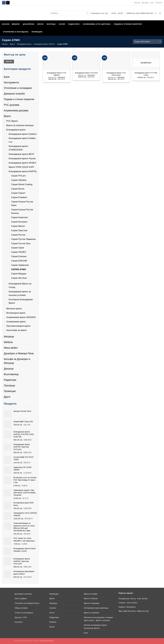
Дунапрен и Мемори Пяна (19, 353)
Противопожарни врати (18, 326)
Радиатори (10, 380)
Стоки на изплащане (24, 613)
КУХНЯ (62, 24)
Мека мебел (11, 348)
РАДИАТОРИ (74, 24)
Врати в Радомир (92, 603)
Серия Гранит (18, 193)
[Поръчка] (147, 42)
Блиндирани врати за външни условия (20, 293)
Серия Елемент (19, 197)
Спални (53, 608)
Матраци (9, 337)
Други (7, 397)
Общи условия (21, 608)
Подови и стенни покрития (19, 99)
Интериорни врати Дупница (96, 608)
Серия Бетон (18, 189)
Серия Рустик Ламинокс (24, 239)
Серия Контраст (19, 222)
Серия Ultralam (19, 180)
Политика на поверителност (27, 603)
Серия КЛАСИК (19, 261)
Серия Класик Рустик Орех (22, 203)
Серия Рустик (18, 235)
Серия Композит (20, 217)
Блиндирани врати (24, 44)
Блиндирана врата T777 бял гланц (146, 74)
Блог (152, 3)
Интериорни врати (16, 313)
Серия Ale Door (19, 278)
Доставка (145, 3)
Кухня (52, 627)
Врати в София (91, 594)
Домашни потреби (14, 94)
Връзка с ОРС (21, 617)
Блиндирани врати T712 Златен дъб (116, 74)
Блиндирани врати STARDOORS (18, 148)
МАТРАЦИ (52, 24)
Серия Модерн (19, 274)
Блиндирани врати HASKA (22, 163)
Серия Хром (17, 248)
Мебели (8, 342)
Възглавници (11, 374)
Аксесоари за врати (16, 330)
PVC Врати (12, 121)
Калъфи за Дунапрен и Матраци (17, 361)
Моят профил (21, 598)
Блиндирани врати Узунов (22, 158)
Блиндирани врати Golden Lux (22, 140)
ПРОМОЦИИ (37, 32)
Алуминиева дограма (16, 110)
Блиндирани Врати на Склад (20, 285)
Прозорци (9, 385)
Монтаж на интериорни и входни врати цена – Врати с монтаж (98, 619)
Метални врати (14, 309)
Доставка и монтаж (23, 594)
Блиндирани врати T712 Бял (86, 73)
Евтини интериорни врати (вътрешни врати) (95, 627)
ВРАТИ (41, 24)
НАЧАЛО (6, 24)
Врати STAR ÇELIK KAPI (21, 167)
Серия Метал (18, 226)
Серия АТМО (19, 269)
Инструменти (11, 82)
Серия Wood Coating (22, 184)
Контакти (159, 3)
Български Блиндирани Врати (21, 301)
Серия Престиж (19, 230)
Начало (5, 44)
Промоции (10, 391)
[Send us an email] (8, 3)
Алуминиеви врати (16, 322)
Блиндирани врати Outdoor (23, 134)
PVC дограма (12, 105)
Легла (52, 613)
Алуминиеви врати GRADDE (21, 317)
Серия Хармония (20, 265)
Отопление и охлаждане (18, 88)
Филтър (9, 61)
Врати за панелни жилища (20, 125)
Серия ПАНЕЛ (19, 252)
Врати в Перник (91, 598)
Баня (7, 77)
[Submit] (87, 13)
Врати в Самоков (91, 613)
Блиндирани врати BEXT (22, 154)
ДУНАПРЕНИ (29, 24)
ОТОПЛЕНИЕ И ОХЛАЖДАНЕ (16, 32)
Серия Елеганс (19, 256)
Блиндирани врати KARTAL (45, 44)
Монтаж (137, 3)
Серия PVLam (18, 176)
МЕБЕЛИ (16, 24)
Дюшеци (9, 369)
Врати (12, 44)
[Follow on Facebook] (4, 3)
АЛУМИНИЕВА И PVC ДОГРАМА (97, 24)
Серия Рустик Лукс (21, 243)
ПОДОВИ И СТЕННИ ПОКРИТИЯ (128, 24)
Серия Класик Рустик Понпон (22, 211)
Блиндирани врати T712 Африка (57, 74)
